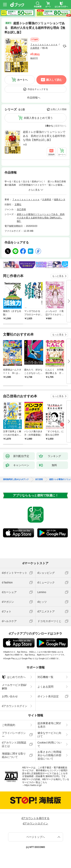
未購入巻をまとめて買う (38, 118)
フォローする (65, 46)
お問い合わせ (10, 696)
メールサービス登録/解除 (14, 687)
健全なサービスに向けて (49, 735)
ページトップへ (36, 837)
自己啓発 (21, 209)
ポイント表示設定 (48, 696)
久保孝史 (35, 48)
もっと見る (58, 276)
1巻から (49, 126)
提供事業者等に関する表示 (49, 725)
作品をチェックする (38, 89)
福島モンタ (60, 200)
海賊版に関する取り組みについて (14, 755)
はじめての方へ (14, 677)
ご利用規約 (9, 725)
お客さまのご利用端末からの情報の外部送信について (49, 755)
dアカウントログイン (15, 706)
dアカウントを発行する (36, 818)
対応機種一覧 (45, 677)
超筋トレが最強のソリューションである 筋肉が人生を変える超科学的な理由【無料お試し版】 (44, 136)
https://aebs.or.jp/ (33, 785)
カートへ (22, 80)
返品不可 (34, 58)
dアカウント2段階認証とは (14, 744)
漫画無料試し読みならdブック (16, 479)
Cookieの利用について (50, 744)
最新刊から (61, 126)
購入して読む (54, 80)
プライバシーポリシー (14, 735)
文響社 (18, 204)
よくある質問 (45, 687)
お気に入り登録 (59, 109)
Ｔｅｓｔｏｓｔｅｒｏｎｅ (44, 45)
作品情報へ (34, 98)
